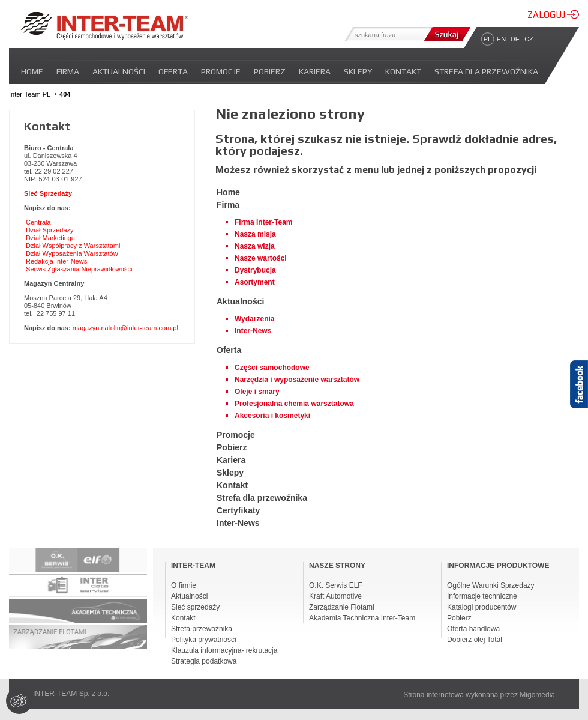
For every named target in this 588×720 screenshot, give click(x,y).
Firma (68, 71)
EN (501, 39)
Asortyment (255, 282)
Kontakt (403, 71)
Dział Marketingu (50, 238)
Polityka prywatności (204, 640)
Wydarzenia (254, 319)
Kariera (315, 71)
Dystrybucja (255, 270)
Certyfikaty (238, 510)
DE (515, 39)
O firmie (184, 585)
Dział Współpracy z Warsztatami (73, 246)
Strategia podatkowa (204, 661)
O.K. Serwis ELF (336, 585)
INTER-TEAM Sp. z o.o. (71, 694)
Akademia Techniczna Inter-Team (362, 618)
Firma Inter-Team (263, 222)
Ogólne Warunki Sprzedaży (491, 585)
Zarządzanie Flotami (342, 607)
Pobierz (270, 71)
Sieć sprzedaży (195, 607)
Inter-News (253, 331)
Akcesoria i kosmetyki (272, 416)
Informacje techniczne (482, 596)
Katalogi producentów (481, 607)
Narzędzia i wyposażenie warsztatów (297, 380)
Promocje (221, 71)
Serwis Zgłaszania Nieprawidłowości (79, 269)
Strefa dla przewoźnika (486, 71)
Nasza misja (255, 234)
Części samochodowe (272, 368)
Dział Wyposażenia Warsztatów (72, 253)
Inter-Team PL (30, 94)
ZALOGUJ (553, 15)
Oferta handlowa (473, 629)
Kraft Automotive (335, 596)
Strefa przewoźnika (202, 629)
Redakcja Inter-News (56, 261)
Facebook (579, 405)
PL (487, 39)
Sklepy (358, 71)
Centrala (38, 222)
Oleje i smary (257, 392)
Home (32, 71)
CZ (529, 39)
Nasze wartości (261, 258)
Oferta (173, 71)
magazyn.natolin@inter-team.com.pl (125, 328)
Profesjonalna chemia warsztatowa (294, 404)
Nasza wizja (255, 246)
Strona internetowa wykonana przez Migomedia (479, 695)
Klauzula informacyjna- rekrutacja (224, 650)
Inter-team (104, 26)
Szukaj (446, 34)
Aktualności (119, 71)
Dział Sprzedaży (49, 230)
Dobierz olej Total (475, 640)
